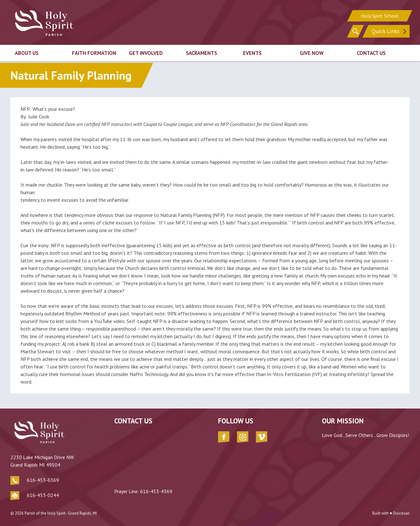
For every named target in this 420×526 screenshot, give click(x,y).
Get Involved (146, 53)
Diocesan (401, 513)
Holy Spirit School (380, 16)
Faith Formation (94, 53)
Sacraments (201, 53)
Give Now (312, 53)
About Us (27, 53)
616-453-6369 (43, 480)
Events (252, 53)
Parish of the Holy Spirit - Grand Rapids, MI (61, 513)
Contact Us (371, 53)
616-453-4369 (156, 491)
